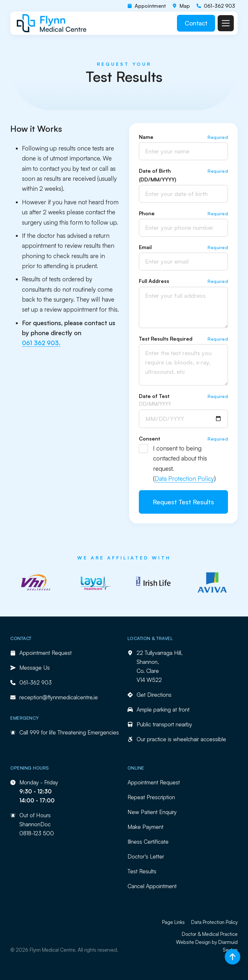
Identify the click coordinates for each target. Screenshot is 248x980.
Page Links (173, 922)
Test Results (142, 871)
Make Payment (145, 827)
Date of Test (154, 396)
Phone (147, 213)
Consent (150, 439)
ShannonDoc (35, 824)
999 (35, 732)
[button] (226, 23)
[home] (52, 23)
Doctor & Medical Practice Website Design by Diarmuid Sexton (207, 942)
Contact (196, 23)
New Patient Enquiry (152, 812)
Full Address (154, 281)
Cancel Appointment (152, 886)
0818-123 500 (37, 833)
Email (145, 247)
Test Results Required (166, 339)
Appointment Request (154, 782)
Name (146, 137)
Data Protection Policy (184, 479)
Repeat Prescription (151, 797)
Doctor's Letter (146, 856)
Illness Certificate (148, 842)
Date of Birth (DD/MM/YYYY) (158, 175)
